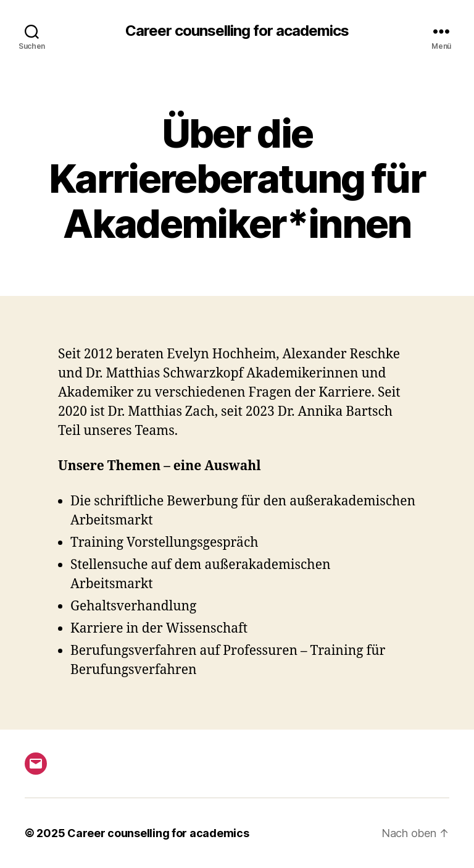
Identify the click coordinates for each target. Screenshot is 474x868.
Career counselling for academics (237, 31)
